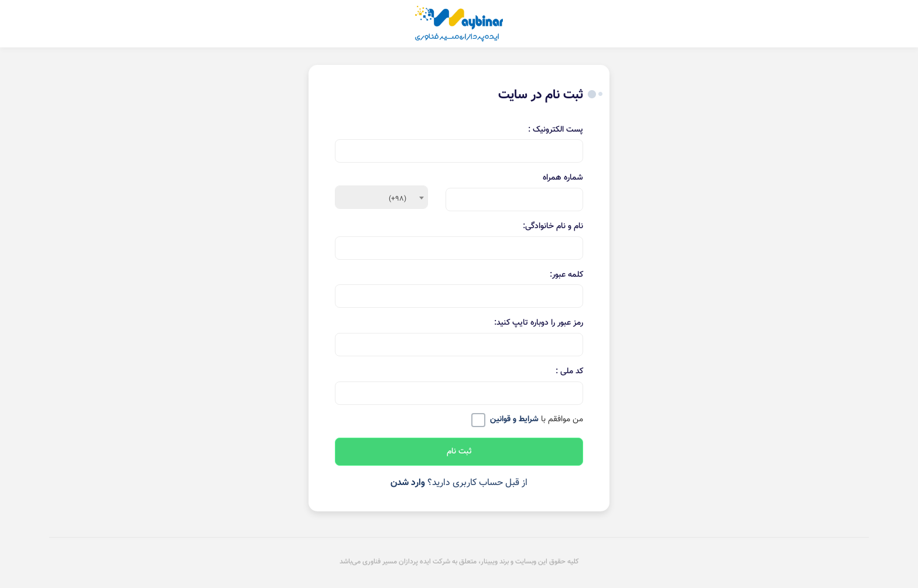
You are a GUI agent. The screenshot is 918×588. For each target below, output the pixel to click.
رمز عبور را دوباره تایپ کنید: (539, 323)
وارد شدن (408, 483)
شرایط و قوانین (514, 419)
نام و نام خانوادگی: (553, 227)
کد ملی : (569, 372)
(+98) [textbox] (398, 199)
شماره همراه (563, 178)
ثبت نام (459, 452)
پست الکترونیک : (556, 130)
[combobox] (381, 197)
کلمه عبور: (566, 275)
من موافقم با (537, 420)
